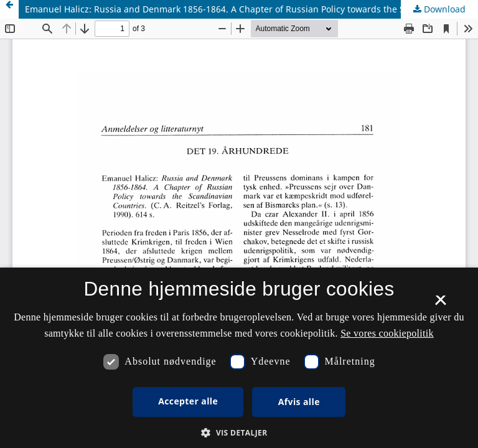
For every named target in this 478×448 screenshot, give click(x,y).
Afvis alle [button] (299, 402)
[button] (239, 433)
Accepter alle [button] (188, 401)
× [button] (440, 304)
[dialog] (239, 358)
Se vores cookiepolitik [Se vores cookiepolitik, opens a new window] (387, 333)
